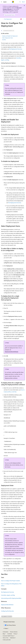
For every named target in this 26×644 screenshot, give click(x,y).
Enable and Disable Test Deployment (10, 36)
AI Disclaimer (6, 632)
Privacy (15, 634)
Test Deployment (8, 19)
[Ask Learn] (21, 19)
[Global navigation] (1, 2)
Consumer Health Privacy (8, 636)
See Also (4, 40)
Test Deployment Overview (16, 49)
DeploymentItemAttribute (12, 352)
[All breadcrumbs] (2, 19)
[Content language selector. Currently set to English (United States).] (9, 622)
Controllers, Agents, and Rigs (8, 595)
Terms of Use (6, 638)
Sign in (23, 2)
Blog (4, 634)
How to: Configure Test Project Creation (11, 581)
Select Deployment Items (8, 38)
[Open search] (20, 2)
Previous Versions (14, 632)
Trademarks (12, 638)
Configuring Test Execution (7, 611)
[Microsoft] (13, 2)
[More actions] (24, 19)
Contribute (10, 634)
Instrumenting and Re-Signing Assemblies (11, 598)
